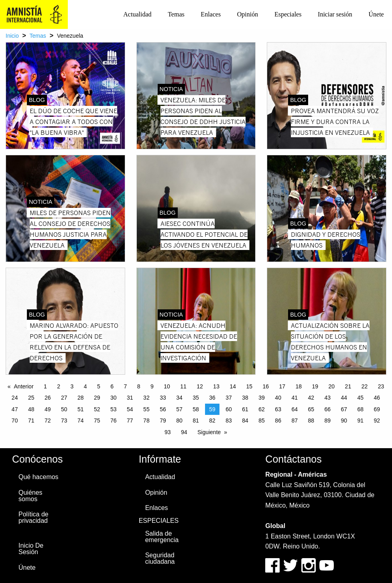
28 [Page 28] (81, 398)
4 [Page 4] (85, 386)
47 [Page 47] (15, 409)
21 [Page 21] (348, 386)
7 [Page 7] (126, 386)
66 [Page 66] (327, 409)
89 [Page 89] (327, 420)
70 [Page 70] (15, 420)
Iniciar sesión (335, 14)
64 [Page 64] (295, 409)
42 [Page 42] (311, 398)
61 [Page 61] (245, 409)
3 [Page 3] (72, 386)
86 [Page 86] (278, 420)
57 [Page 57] (179, 409)
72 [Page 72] (48, 420)
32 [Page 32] (146, 398)
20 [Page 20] (332, 386)
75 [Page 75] (97, 420)
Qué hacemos (39, 477)
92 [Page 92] (377, 420)
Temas (176, 14)
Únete (376, 14)
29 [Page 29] (97, 398)
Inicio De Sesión (31, 549)
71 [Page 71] (31, 420)
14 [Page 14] (233, 386)
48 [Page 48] (31, 409)
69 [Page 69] (377, 409)
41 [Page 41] (295, 398)
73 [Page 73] (64, 420)
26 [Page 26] (48, 398)
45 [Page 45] (361, 398)
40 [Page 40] (278, 398)
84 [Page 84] (245, 420)
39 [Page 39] (262, 398)
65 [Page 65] (311, 409)
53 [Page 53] (114, 409)
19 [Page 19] (315, 386)
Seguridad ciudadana (160, 558)
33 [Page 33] (163, 398)
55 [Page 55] (146, 409)
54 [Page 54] (130, 409)
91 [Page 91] (361, 420)
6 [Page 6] (112, 386)
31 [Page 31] (130, 398)
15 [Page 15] (249, 386)
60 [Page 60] (229, 409)
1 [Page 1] (45, 386)
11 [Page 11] (183, 386)
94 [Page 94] (184, 432)
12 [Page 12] (200, 386)
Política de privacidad (34, 517)
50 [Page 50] (64, 409)
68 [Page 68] (361, 409)
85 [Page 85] (262, 420)
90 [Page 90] (344, 420)
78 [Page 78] (146, 420)
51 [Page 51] (81, 409)
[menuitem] (137, 14)
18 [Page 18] (299, 386)
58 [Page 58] (196, 409)
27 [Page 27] (64, 398)
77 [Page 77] (130, 420)
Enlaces (211, 14)
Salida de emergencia (162, 537)
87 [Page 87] (295, 420)
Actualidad (137, 14)
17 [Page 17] (282, 386)
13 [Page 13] (216, 386)
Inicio (12, 36)
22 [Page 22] (365, 386)
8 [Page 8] (139, 386)
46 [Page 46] (377, 398)
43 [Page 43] (327, 398)
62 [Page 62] (262, 409)
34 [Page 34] (179, 398)
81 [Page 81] (196, 420)
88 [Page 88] (311, 420)
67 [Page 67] (344, 409)
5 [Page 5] (99, 386)
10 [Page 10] (167, 386)
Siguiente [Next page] (209, 432)
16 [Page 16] (266, 386)
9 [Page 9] (152, 386)
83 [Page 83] (229, 420)
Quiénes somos (30, 496)
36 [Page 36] (212, 398)
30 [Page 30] (114, 398)
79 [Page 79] (163, 420)
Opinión (248, 14)
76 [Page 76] (114, 420)
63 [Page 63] (278, 409)
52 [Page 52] (97, 409)
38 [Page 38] (245, 398)
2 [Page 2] (59, 386)
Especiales (288, 14)
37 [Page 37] (229, 398)
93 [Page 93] (168, 432)
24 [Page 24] (15, 398)
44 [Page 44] (344, 398)
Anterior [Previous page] (24, 386)
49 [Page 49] (48, 409)
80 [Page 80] (179, 420)
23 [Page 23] (381, 386)
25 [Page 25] (31, 398)
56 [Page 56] (163, 409)
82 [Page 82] (212, 420)
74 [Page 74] (81, 420)
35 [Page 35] (196, 398)
